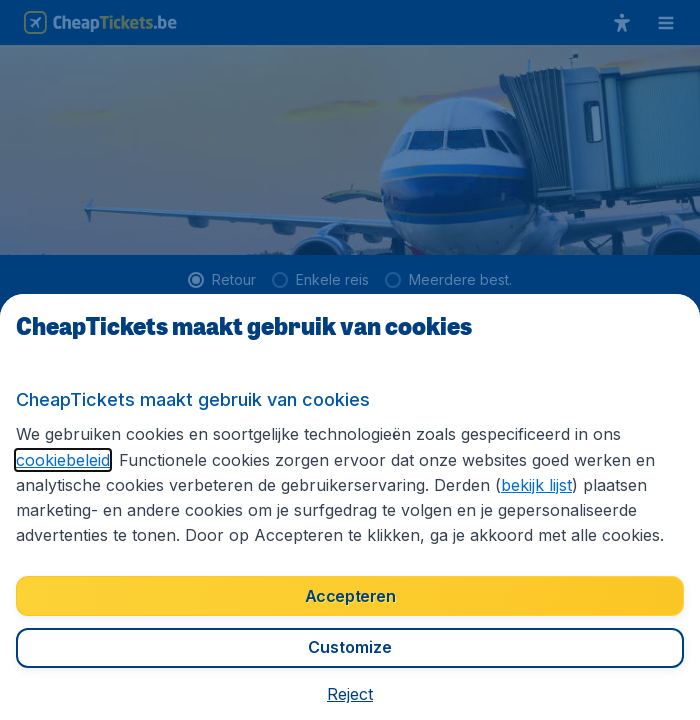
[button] (350, 694)
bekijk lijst (536, 485)
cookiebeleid (63, 460)
